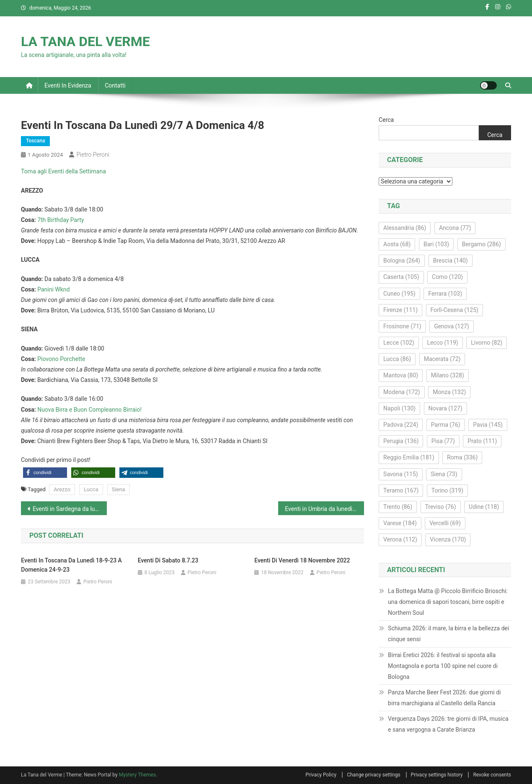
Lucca (91, 489)
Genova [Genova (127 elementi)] (452, 326)
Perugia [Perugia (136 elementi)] (401, 441)
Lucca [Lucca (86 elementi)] (397, 359)
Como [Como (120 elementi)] (447, 277)
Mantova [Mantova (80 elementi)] (401, 375)
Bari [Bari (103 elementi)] (436, 244)
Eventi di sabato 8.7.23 (168, 560)
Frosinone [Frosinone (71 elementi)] (402, 326)
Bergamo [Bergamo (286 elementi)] (482, 244)
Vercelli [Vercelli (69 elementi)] (445, 523)
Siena (119, 489)
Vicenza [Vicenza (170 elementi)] (448, 539)
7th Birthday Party (61, 220)
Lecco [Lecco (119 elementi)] (442, 343)
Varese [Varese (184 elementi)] (400, 523)
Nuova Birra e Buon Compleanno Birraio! (89, 410)
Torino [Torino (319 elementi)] (447, 490)
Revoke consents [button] (492, 775)
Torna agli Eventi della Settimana (63, 171)
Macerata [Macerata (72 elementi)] (442, 359)
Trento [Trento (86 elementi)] (398, 507)
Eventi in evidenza (68, 85)
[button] (45, 473)
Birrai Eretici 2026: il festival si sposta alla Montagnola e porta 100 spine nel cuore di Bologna (443, 666)
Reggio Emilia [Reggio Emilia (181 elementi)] (409, 457)
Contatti (115, 85)
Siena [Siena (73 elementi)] (444, 474)
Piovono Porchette (61, 359)
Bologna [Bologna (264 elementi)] (402, 260)
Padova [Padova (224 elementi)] (401, 425)
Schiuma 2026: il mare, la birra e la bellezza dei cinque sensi (448, 634)
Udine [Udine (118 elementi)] (484, 507)
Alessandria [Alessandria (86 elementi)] (405, 228)
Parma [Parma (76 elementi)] (446, 425)
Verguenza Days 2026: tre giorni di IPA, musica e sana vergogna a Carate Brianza (448, 724)
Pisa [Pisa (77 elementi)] (443, 441)
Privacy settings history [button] (437, 775)
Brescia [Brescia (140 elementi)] (451, 260)
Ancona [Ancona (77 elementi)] (455, 228)
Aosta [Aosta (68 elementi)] (397, 244)
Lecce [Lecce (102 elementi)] (399, 343)
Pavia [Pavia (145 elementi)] (488, 425)
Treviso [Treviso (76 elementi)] (441, 507)
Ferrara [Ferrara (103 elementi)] (445, 294)
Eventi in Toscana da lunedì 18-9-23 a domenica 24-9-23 (71, 565)
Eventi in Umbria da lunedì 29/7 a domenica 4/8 (324, 509)
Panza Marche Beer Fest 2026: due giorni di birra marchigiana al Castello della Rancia (444, 698)
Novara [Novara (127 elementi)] (445, 408)
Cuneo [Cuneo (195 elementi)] (399, 294)
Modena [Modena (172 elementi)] (402, 392)
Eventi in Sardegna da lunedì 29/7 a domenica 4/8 (70, 509)
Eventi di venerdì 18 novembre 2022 (302, 560)
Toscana (35, 141)
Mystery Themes (137, 775)
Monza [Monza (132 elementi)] (449, 392)
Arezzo (62, 489)
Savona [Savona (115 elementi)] (401, 474)
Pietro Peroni (93, 155)
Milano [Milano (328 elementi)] (448, 375)
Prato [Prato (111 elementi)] (482, 441)
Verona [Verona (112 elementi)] (400, 539)
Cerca (386, 120)
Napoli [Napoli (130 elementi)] (399, 408)
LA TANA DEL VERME (85, 41)
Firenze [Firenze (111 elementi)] (400, 310)
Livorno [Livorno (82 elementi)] (487, 343)
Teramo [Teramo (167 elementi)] (401, 490)
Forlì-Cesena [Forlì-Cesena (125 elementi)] (455, 310)
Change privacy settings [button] (373, 775)
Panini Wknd (53, 289)
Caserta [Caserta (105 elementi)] (401, 277)
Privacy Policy (321, 775)
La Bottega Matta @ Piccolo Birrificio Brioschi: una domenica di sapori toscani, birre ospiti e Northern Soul (448, 602)
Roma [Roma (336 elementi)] (462, 457)
